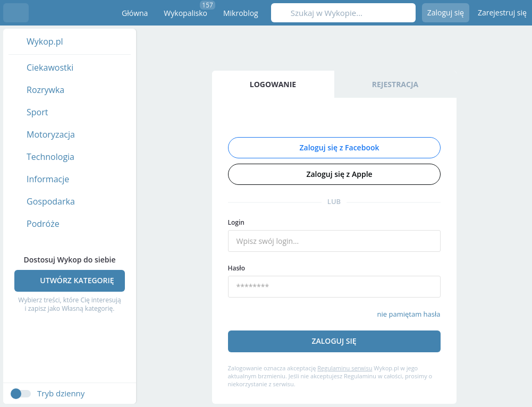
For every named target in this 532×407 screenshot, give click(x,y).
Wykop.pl (67, 13)
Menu (16, 13)
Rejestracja (395, 84)
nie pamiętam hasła (409, 314)
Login (236, 222)
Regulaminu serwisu (345, 368)
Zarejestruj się (502, 12)
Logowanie (273, 84)
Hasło (237, 268)
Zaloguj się (446, 12)
